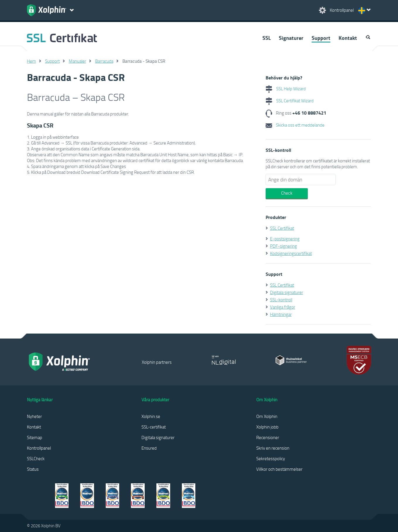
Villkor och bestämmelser (279, 469)
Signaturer (291, 38)
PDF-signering (283, 246)
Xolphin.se (151, 416)
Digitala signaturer (287, 292)
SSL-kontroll (281, 300)
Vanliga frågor (283, 307)
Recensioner (268, 437)
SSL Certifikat (282, 228)
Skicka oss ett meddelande (295, 125)
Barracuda (104, 61)
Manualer (77, 61)
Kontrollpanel (39, 448)
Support (321, 38)
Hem (31, 61)
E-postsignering (285, 239)
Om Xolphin (267, 416)
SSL (267, 38)
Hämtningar (281, 314)
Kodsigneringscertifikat (291, 253)
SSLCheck (36, 458)
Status (33, 469)
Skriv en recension (273, 448)
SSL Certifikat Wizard (290, 101)
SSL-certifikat (154, 427)
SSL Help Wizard (286, 89)
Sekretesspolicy (271, 458)
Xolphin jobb (267, 427)
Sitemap (35, 437)
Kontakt (348, 38)
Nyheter (34, 416)
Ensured (149, 448)
